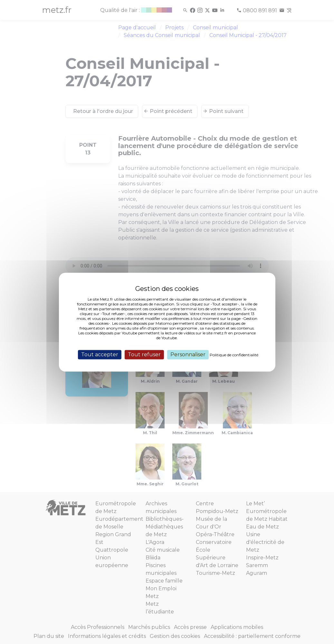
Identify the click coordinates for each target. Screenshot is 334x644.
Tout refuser (144, 355)
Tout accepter (100, 355)
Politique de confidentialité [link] (234, 355)
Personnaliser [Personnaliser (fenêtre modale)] (188, 355)
